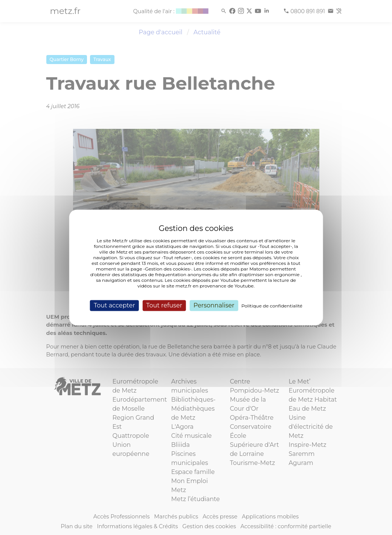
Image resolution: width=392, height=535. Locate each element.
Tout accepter (114, 305)
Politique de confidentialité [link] (272, 306)
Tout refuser (164, 305)
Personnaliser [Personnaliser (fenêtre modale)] (214, 305)
